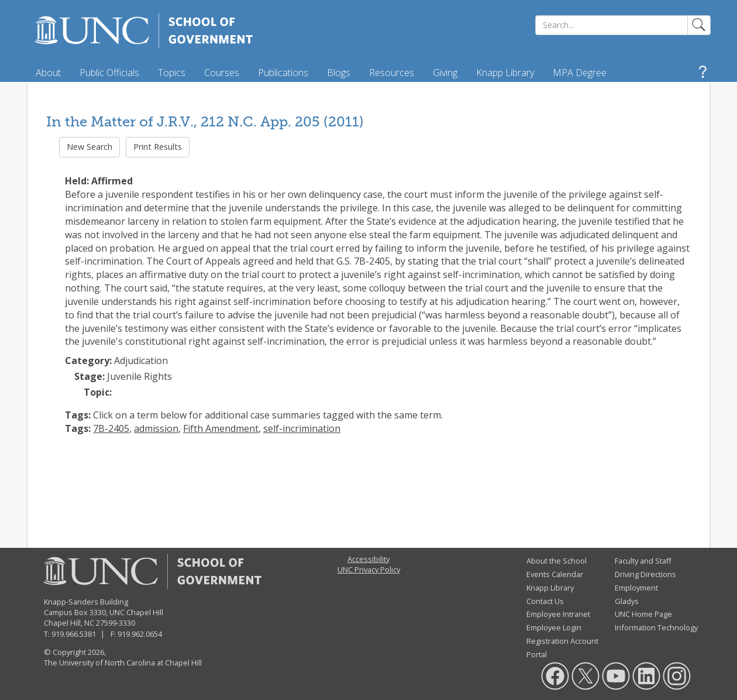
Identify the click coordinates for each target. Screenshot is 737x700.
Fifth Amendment (221, 428)
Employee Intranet (558, 614)
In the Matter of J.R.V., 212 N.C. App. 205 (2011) (205, 121)
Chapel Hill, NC (69, 623)
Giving (445, 73)
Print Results (158, 147)
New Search (89, 147)
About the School (557, 561)
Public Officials (109, 73)
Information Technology (656, 627)
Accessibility (368, 559)
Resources (392, 73)
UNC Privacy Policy (369, 569)
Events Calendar (555, 574)
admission (156, 428)
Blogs (339, 73)
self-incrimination (302, 428)
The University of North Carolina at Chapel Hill (123, 663)
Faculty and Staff (643, 561)
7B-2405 (111, 428)
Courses (222, 73)
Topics (172, 73)
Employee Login (554, 627)
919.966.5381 (74, 634)
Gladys (627, 601)
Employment (636, 588)
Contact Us (545, 601)
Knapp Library (505, 73)
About (48, 73)
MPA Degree (580, 73)
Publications (283, 73)
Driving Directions (645, 574)
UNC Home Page (643, 614)
